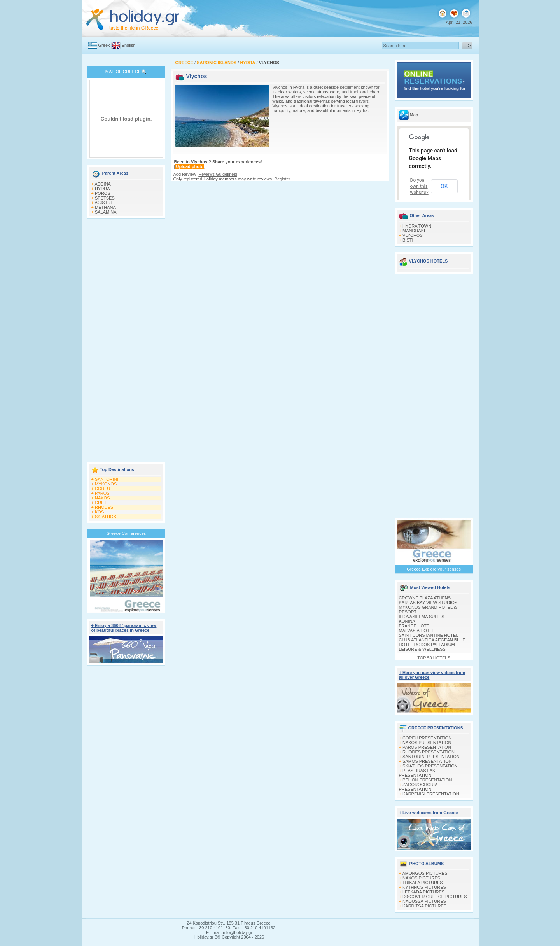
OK (444, 186)
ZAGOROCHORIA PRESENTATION (418, 787)
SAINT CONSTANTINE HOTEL (429, 635)
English (129, 45)
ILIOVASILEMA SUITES (422, 617)
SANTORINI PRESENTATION (431, 757)
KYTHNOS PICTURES (424, 887)
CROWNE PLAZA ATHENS (425, 598)
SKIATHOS (106, 517)
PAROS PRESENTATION (427, 747)
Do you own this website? (419, 186)
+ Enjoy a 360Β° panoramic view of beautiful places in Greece (124, 628)
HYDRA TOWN (417, 226)
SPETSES (105, 198)
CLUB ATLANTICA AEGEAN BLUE (432, 640)
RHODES (104, 507)
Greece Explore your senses (434, 569)
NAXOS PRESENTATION (427, 743)
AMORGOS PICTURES (425, 873)
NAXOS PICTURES (421, 878)
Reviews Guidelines (217, 174)
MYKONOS (106, 484)
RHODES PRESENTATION (429, 752)
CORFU (102, 489)
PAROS (102, 493)
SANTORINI (107, 479)
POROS (103, 193)
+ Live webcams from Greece (429, 813)
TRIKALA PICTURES (423, 883)
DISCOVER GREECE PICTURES (435, 897)
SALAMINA (106, 212)
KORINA (407, 621)
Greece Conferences (126, 533)
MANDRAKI (414, 231)
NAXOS (102, 498)
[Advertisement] (126, 341)
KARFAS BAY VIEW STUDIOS (428, 603)
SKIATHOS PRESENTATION (430, 766)
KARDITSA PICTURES (424, 906)
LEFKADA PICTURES (423, 892)
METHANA (105, 207)
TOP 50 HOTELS (434, 658)
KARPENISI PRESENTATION (431, 794)
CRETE (102, 503)
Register (282, 179)
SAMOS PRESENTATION (427, 761)
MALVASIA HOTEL (417, 631)
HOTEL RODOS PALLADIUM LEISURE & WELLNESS (427, 647)
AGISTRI (103, 203)
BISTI (408, 240)
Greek (104, 45)
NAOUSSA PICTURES (424, 901)
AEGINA (103, 184)
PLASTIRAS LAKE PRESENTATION (419, 773)
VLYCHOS (413, 235)
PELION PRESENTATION (427, 780)
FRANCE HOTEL (416, 626)
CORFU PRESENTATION (427, 738)
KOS (99, 512)
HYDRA (102, 189)
